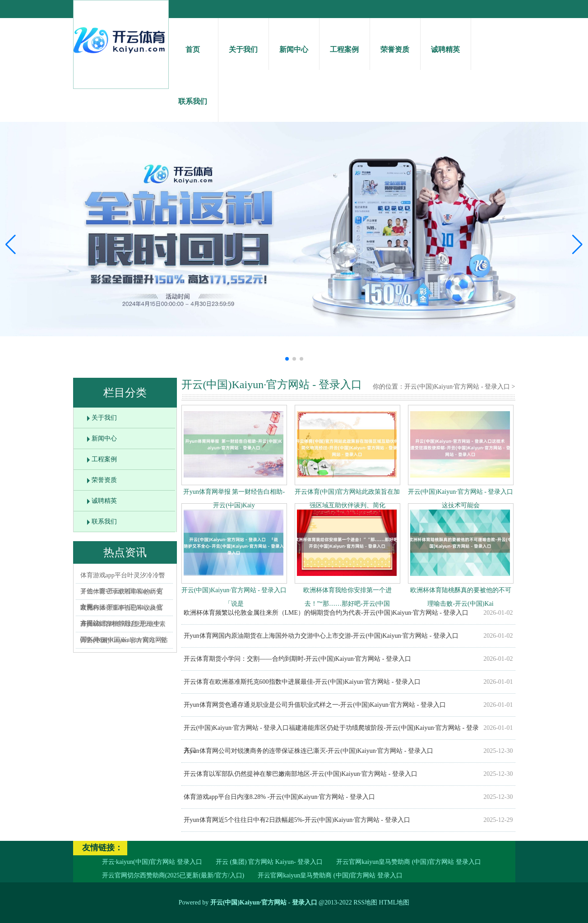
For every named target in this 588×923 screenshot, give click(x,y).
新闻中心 (294, 41)
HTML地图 (394, 902)
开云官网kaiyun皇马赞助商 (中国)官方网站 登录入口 (408, 862)
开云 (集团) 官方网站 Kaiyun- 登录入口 (269, 862)
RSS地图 (365, 902)
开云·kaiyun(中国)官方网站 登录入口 (152, 862)
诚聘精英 (446, 41)
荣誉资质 (395, 41)
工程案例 (345, 41)
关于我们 (243, 41)
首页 (193, 41)
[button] (577, 244)
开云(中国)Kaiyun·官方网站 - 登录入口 (457, 387)
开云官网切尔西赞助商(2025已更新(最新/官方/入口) (173, 875)
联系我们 (193, 93)
